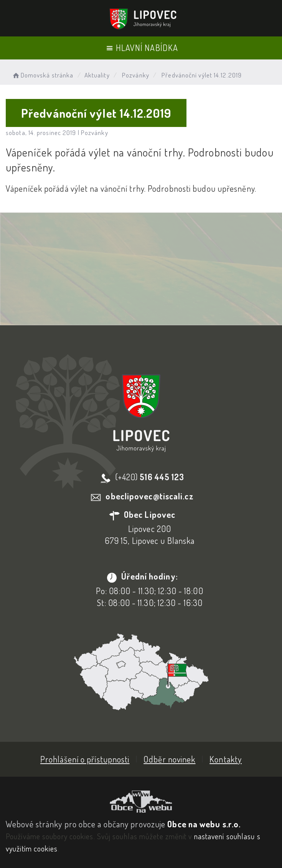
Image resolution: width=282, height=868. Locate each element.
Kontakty (226, 759)
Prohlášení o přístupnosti (85, 759)
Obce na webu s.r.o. (204, 824)
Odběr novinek (169, 759)
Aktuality (97, 75)
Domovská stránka (42, 75)
